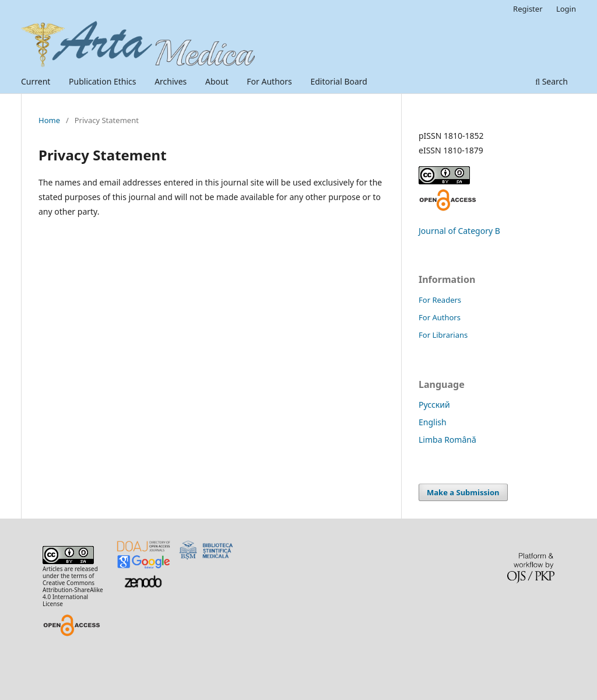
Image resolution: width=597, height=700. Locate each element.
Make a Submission (463, 492)
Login (566, 9)
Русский (434, 405)
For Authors (269, 81)
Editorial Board (339, 81)
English (433, 422)
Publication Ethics (103, 81)
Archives (171, 81)
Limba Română (447, 440)
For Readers (440, 300)
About (217, 81)
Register (528, 9)
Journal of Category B (459, 231)
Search (552, 81)
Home (49, 120)
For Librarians (443, 335)
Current (36, 81)
